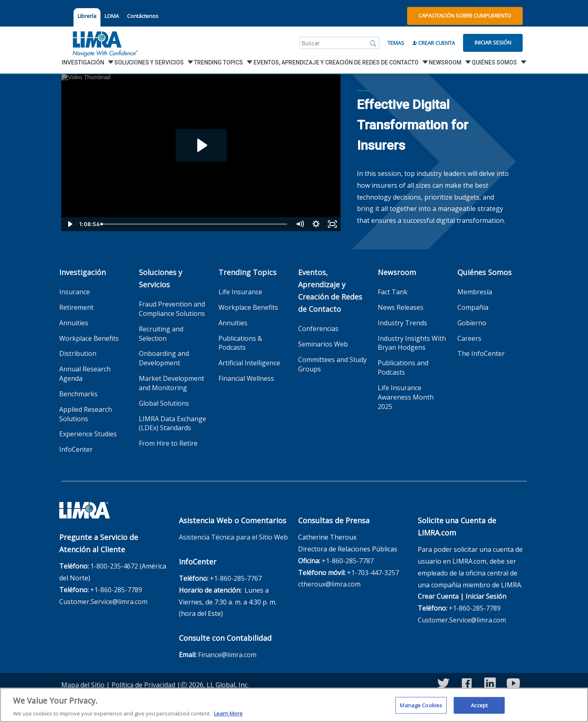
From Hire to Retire (168, 443)
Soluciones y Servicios (160, 278)
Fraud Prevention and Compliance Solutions (172, 309)
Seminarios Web (323, 344)
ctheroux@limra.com (329, 584)
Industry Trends (402, 323)
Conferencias (318, 329)
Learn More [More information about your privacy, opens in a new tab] (228, 717)
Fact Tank (393, 292)
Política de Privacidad (143, 685)
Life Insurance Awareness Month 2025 (406, 397)
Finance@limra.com (227, 655)
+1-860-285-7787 (348, 561)
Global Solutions (164, 403)
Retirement (76, 307)
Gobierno (472, 323)
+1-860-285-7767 (236, 578)
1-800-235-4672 (114, 566)
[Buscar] (373, 43)
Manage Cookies (421, 709)
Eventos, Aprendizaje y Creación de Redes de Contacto (330, 291)
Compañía (473, 307)
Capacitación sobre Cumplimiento (465, 16)
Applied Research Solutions (86, 414)
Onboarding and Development (164, 358)
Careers (469, 338)
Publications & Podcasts (240, 343)
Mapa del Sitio (83, 685)
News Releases (401, 307)
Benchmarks (78, 394)
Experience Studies (88, 434)
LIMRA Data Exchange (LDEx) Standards (173, 423)
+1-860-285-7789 (116, 590)
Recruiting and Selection (161, 334)
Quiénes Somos (484, 272)
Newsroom (397, 272)
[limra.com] (105, 43)
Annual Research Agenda (85, 374)
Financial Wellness (246, 378)
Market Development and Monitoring (171, 383)
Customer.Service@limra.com (103, 602)
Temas (396, 43)
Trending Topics (247, 272)
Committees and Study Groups (332, 364)
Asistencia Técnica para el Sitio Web (233, 537)
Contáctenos (143, 16)
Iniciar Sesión (493, 42)
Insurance (75, 292)
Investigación (82, 272)
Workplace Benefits (89, 338)
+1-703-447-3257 (373, 573)
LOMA (112, 16)
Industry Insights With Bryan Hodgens (412, 343)
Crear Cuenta (434, 43)
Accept (479, 709)
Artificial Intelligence (249, 363)
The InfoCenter (481, 353)
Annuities (74, 323)
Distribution (78, 353)
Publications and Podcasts (403, 368)
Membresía (475, 292)
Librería (87, 16)
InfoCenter (76, 449)
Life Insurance (240, 292)
